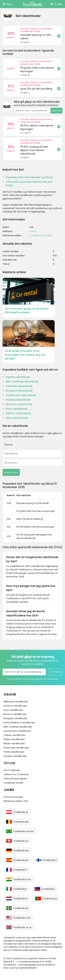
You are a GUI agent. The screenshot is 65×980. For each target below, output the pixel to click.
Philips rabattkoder (14, 739)
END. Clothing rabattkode (22, 382)
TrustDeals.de (21, 851)
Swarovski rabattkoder (16, 748)
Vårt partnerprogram (15, 779)
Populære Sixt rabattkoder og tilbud (29, 177)
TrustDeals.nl (20, 899)
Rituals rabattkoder (14, 743)
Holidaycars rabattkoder (17, 731)
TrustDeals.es (21, 860)
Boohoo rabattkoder (15, 714)
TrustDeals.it (20, 889)
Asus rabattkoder (13, 710)
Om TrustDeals (12, 770)
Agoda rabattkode (18, 377)
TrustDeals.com (22, 918)
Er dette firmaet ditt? (41, 235)
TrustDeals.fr (20, 870)
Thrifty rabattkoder (14, 752)
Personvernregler (13, 797)
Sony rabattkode (17, 409)
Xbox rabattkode (17, 418)
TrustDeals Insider (13, 783)
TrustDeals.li (48, 889)
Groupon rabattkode (19, 391)
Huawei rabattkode (18, 400)
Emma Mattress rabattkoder (19, 723)
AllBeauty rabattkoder (16, 702)
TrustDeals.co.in (22, 879)
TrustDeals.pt (50, 899)
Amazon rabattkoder (15, 706)
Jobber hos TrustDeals (16, 774)
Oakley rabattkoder (15, 735)
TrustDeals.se (21, 908)
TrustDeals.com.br (23, 831)
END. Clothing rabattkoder (18, 727)
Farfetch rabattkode (19, 386)
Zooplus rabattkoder (15, 756)
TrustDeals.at (20, 812)
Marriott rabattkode (19, 404)
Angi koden (11, 472)
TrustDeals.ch (21, 841)
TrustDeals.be (21, 822)
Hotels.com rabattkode (21, 395)
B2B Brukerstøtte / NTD (16, 801)
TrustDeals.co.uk (22, 927)
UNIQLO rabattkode (18, 413)
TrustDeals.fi (50, 860)
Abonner (56, 111)
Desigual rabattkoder (16, 718)
